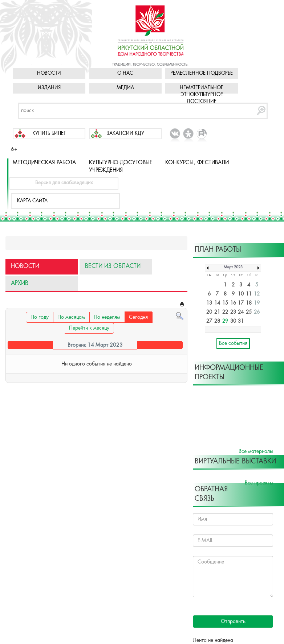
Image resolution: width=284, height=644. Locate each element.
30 (233, 321)
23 (233, 312)
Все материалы (256, 451)
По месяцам (71, 317)
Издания (49, 88)
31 (241, 321)
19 (257, 303)
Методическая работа (44, 163)
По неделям (107, 317)
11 (249, 294)
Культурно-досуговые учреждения (121, 167)
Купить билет (49, 134)
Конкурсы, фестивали (197, 163)
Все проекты (259, 483)
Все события (233, 343)
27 (209, 321)
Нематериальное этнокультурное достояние (202, 95)
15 (225, 303)
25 (249, 312)
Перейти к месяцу (89, 328)
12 (257, 294)
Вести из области (113, 266)
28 (217, 321)
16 (233, 303)
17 (241, 303)
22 (225, 312)
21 (217, 312)
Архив (20, 283)
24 (241, 312)
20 (209, 312)
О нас (125, 73)
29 (225, 321)
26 (257, 312)
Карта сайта (32, 201)
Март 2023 (233, 267)
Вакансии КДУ (125, 134)
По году (40, 317)
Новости (49, 73)
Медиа (125, 88)
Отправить (233, 622)
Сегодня (138, 317)
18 (249, 303)
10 (241, 294)
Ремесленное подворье (202, 73)
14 (217, 303)
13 (209, 303)
